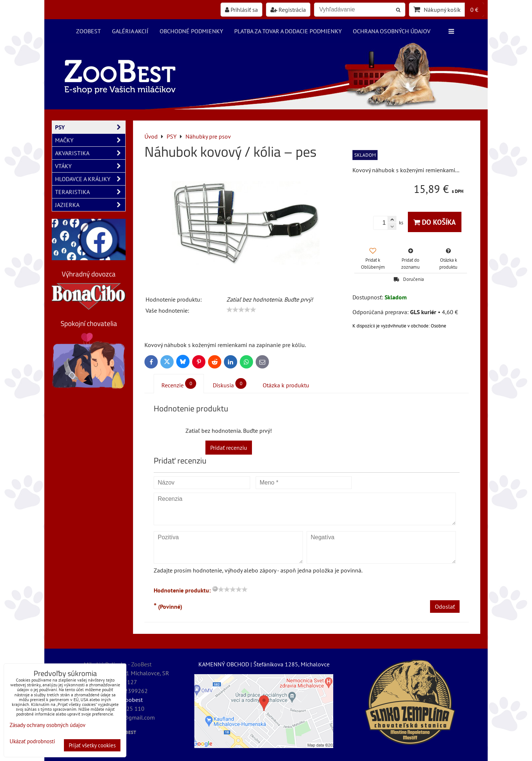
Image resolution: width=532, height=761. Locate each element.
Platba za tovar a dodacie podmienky (288, 31)
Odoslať (445, 607)
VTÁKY (90, 166)
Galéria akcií (130, 31)
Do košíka (435, 222)
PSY (90, 127)
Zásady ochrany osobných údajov (47, 725)
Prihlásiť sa (241, 10)
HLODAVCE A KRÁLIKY (90, 179)
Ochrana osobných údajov (392, 31)
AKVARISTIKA (90, 153)
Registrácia (288, 10)
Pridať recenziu (229, 448)
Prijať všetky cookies (92, 745)
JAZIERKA (90, 205)
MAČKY (90, 140)
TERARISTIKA (90, 192)
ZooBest (88, 31)
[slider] (241, 310)
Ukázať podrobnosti (32, 742)
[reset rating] (215, 589)
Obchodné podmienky (191, 31)
